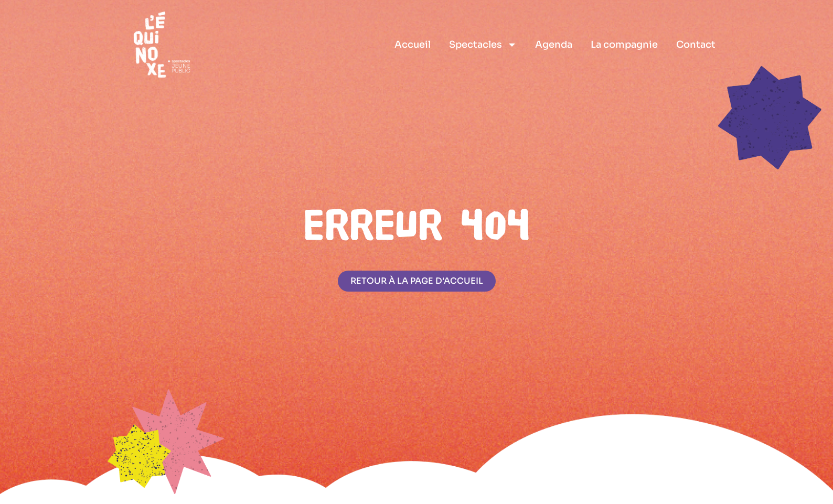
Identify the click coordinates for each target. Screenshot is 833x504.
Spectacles (483, 45)
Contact (696, 45)
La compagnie (624, 45)
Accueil (413, 45)
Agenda (554, 45)
